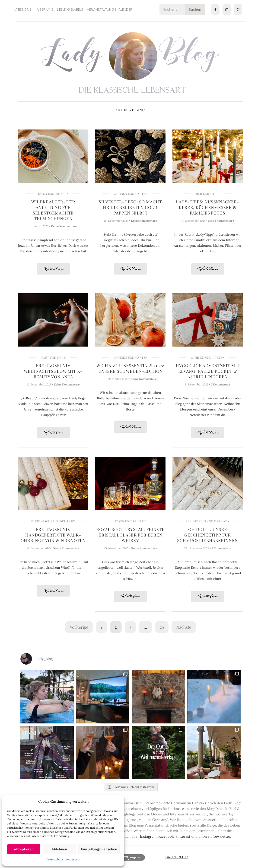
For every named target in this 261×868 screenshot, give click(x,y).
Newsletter (221, 836)
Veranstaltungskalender (110, 9)
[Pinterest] (238, 9)
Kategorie (22, 9)
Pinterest (183, 836)
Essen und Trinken (53, 194)
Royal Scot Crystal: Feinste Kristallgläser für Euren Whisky (130, 535)
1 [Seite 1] (101, 627)
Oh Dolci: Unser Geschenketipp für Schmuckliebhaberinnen (208, 535)
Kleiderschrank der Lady (53, 521)
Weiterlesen (53, 269)
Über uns (45, 9)
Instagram (148, 836)
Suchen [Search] (195, 9)
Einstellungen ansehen (99, 849)
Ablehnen (59, 849)
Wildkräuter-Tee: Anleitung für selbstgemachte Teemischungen (53, 210)
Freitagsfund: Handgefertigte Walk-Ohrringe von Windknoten (53, 535)
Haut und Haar (53, 357)
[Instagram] (227, 9)
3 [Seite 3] (130, 627)
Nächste (184, 627)
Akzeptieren (24, 849)
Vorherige (79, 627)
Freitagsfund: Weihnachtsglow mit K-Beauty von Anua (53, 371)
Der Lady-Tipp (208, 194)
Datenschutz (55, 859)
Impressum (73, 859)
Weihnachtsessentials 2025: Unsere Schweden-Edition (130, 368)
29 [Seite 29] (162, 627)
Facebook (166, 836)
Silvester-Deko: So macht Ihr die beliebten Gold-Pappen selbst (130, 207)
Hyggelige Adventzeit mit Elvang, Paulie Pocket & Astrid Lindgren (208, 371)
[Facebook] (215, 9)
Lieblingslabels (70, 9)
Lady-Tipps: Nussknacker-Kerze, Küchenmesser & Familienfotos (208, 207)
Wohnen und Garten (130, 194)
